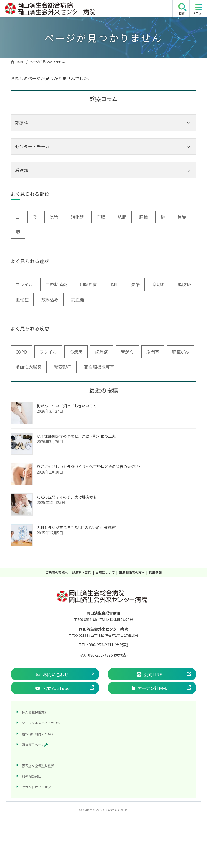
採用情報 (155, 572)
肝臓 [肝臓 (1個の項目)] (143, 217)
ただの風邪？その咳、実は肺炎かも (67, 497)
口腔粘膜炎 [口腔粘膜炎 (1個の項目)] (56, 284)
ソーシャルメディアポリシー (43, 723)
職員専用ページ (35, 745)
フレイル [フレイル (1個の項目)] (48, 352)
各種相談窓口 (32, 776)
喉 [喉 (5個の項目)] (35, 217)
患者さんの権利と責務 (38, 765)
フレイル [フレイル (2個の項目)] (24, 284)
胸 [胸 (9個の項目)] (163, 217)
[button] (55, 674)
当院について (105, 572)
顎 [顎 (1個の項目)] (18, 232)
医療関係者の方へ (132, 572)
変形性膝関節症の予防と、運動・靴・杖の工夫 (76, 436)
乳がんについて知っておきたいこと (67, 406)
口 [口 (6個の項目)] (18, 217)
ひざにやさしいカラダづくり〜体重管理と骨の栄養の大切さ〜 (89, 467)
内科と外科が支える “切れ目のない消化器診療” (77, 527)
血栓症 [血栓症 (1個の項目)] (22, 299)
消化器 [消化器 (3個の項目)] (77, 217)
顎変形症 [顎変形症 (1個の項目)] (63, 367)
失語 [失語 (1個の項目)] (135, 284)
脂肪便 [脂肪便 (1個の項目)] (184, 284)
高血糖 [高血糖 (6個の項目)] (78, 299)
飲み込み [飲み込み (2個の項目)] (50, 299)
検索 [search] (182, 13)
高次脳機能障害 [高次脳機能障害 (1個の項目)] (99, 367)
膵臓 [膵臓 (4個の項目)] (182, 217)
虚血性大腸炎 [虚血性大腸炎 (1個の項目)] (29, 367)
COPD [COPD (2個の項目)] (21, 352)
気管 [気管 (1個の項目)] (54, 217)
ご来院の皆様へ (57, 572)
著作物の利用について (38, 734)
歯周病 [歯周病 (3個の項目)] (102, 352)
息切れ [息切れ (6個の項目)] (159, 284)
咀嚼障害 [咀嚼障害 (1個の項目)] (88, 284)
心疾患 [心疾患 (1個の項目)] (76, 352)
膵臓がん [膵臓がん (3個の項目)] (181, 352)
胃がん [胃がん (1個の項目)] (127, 352)
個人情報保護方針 (35, 712)
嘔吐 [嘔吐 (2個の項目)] (114, 284)
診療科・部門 (82, 572)
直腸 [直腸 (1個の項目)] (101, 217)
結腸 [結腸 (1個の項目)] (122, 217)
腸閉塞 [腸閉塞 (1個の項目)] (153, 352)
